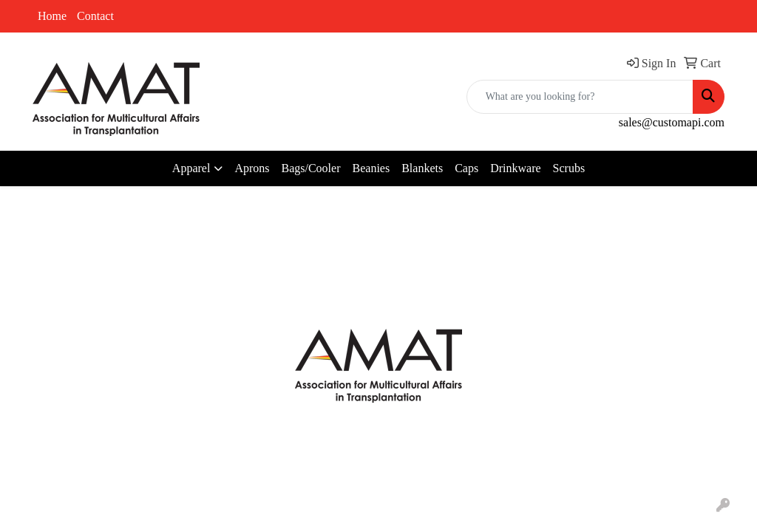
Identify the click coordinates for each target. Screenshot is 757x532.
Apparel (191, 168)
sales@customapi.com (672, 122)
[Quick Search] (580, 97)
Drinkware (515, 168)
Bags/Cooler (311, 168)
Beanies (371, 168)
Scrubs (569, 168)
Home (52, 16)
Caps (466, 168)
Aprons (252, 168)
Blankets (422, 168)
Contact (95, 16)
